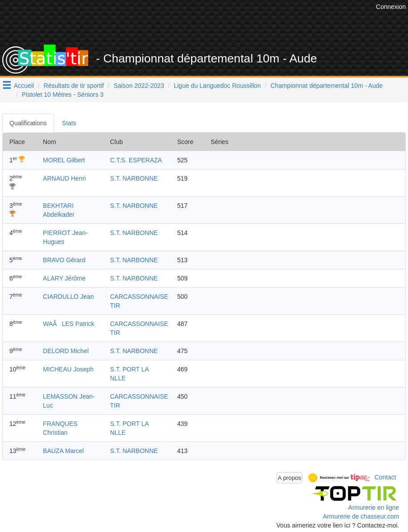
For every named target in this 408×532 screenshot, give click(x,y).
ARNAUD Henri (64, 178)
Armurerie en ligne (374, 507)
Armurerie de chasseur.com (361, 516)
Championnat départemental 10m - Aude (326, 86)
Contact (385, 477)
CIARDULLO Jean (68, 297)
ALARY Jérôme (64, 278)
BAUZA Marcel (63, 451)
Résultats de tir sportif (74, 86)
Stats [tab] (69, 123)
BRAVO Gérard (64, 260)
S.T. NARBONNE (134, 178)
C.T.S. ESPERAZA (136, 160)
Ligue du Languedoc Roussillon (217, 86)
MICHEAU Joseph (68, 369)
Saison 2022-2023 (139, 86)
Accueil (24, 86)
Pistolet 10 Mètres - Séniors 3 (63, 95)
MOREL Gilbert (64, 160)
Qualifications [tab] (28, 123)
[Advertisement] (212, 22)
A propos (290, 478)
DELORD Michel (66, 351)
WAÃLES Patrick (69, 324)
